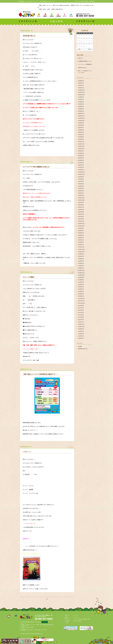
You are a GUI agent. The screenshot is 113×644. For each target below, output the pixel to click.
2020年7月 (81, 219)
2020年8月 (81, 217)
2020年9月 (81, 215)
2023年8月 (81, 146)
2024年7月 (81, 122)
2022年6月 (81, 174)
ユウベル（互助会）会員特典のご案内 (82, 619)
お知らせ (80, 58)
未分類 (80, 324)
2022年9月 (81, 167)
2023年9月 (81, 144)
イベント (76, 615)
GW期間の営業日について (85, 60)
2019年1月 (81, 251)
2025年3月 (81, 105)
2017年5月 (81, 292)
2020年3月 (81, 225)
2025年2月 (81, 107)
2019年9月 (81, 238)
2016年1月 (81, 316)
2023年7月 (81, 148)
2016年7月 (81, 309)
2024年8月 (81, 120)
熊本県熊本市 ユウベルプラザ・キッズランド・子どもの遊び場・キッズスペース (27, 14)
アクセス (45, 622)
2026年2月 (81, 83)
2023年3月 (81, 157)
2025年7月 (81, 96)
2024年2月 (81, 133)
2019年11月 (81, 234)
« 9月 (79, 49)
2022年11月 (81, 165)
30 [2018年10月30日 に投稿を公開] (82, 46)
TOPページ (67, 615)
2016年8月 (81, 307)
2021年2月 (81, 206)
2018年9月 (81, 260)
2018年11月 (81, 256)
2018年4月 (81, 271)
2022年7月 (81, 172)
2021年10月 (81, 189)
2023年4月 (81, 154)
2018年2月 (81, 275)
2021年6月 (81, 197)
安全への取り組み (85, 1)
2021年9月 (81, 191)
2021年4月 (81, 202)
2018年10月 (81, 258)
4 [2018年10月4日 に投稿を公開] (87, 36)
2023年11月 (81, 139)
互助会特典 (92, 1)
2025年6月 (81, 98)
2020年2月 (81, 228)
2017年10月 (81, 284)
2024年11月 (81, 113)
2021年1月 (81, 208)
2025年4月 (81, 103)
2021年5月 (81, 200)
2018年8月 (81, 262)
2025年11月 (81, 90)
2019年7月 (81, 241)
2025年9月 (81, 94)
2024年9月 (81, 118)
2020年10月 (81, 213)
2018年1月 (81, 277)
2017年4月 (81, 294)
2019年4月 (81, 245)
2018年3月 (81, 273)
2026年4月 (81, 79)
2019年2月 (81, 249)
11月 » (90, 49)
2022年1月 (81, 185)
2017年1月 (81, 301)
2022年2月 (81, 182)
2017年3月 (81, 297)
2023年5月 (81, 152)
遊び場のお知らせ (82, 326)
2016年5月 (81, 312)
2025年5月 (81, 101)
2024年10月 (81, 116)
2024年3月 (81, 131)
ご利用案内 (67, 621)
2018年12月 (81, 253)
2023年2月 (81, 159)
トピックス (77, 1)
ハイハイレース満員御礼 (85, 63)
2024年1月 (81, 135)
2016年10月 (81, 305)
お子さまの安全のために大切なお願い (45, 641)
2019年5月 (81, 243)
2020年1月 (81, 230)
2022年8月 (81, 169)
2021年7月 (81, 195)
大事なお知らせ (82, 66)
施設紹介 (67, 617)
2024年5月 (81, 126)
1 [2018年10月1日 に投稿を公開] (80, 36)
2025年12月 (81, 88)
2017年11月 (81, 281)
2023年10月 (81, 141)
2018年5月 (81, 269)
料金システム (68, 619)
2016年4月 (81, 314)
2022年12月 (81, 163)
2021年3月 (81, 204)
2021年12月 (81, 187)
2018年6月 (81, 266)
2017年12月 (81, 279)
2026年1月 (81, 85)
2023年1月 (81, 161)
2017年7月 (81, 288)
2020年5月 (81, 221)
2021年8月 (81, 193)
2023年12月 (81, 137)
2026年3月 (81, 81)
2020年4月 (81, 223)
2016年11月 (81, 303)
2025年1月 (81, 109)
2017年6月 (81, 290)
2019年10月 (81, 236)
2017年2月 (81, 299)
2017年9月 (81, 286)
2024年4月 (81, 129)
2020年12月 (81, 210)
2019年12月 (81, 232)
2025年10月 (81, 92)
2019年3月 (81, 247)
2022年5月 (81, 176)
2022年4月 (81, 178)
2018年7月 (81, 264)
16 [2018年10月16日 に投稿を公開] (82, 41)
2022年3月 (81, 180)
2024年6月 (81, 124)
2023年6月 (81, 150)
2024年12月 (81, 111)
